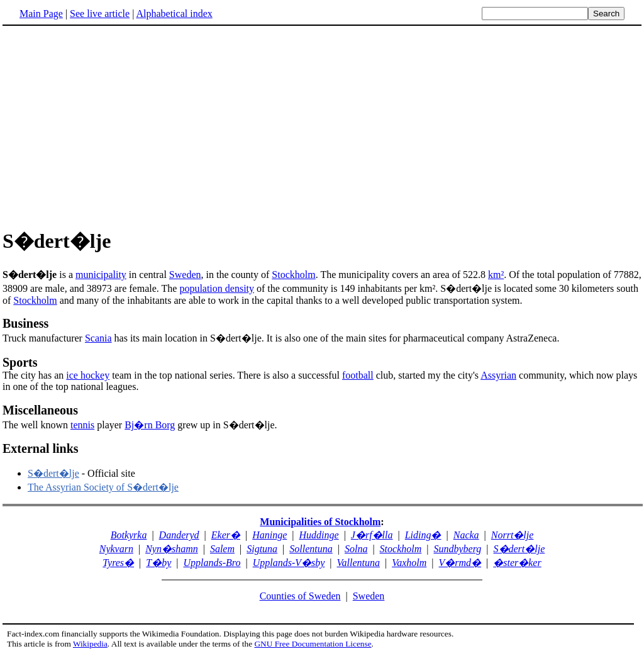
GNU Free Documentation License (313, 644)
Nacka (466, 535)
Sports (20, 362)
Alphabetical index (174, 14)
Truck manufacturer (322, 330)
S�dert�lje (53, 473)
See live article (100, 14)
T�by (158, 563)
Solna (356, 549)
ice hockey (88, 375)
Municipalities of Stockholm (320, 522)
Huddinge (319, 535)
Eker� (226, 535)
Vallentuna (358, 563)
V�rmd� (460, 563)
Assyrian (498, 375)
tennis (82, 425)
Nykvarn (116, 549)
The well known (36, 425)
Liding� (423, 535)
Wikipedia (90, 644)
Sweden (185, 275)
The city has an (34, 375)
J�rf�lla (372, 535)
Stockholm (293, 275)
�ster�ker (517, 563)
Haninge (269, 535)
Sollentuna (311, 549)
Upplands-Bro (212, 563)
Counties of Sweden (300, 596)
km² (496, 275)
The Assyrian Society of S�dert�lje (103, 487)
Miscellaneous (40, 410)
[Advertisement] (322, 125)
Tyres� (118, 563)
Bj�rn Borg (150, 425)
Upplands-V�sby (289, 563)
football (358, 375)
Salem (222, 549)
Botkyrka (129, 535)
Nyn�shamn (172, 549)
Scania (98, 338)
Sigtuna (262, 549)
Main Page (41, 14)
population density (217, 288)
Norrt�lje (513, 535)
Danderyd (179, 535)
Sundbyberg (457, 549)
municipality (101, 275)
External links (41, 448)
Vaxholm (409, 563)
